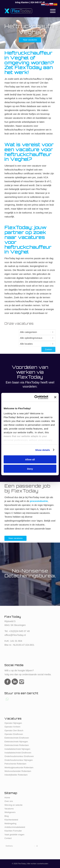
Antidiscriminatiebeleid (15, 827)
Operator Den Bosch (14, 731)
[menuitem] (51, 11)
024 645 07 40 (38, 2)
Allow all (30, 459)
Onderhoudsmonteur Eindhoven (19, 756)
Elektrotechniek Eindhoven (17, 738)
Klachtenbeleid (11, 820)
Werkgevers (10, 812)
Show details (43, 450)
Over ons (9, 801)
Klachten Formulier (13, 831)
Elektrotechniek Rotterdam (17, 745)
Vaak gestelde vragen (14, 835)
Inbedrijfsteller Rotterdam (16, 775)
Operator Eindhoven (14, 734)
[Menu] (51, 11)
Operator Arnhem (12, 727)
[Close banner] (55, 397)
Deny (30, 469)
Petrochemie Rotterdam (15, 764)
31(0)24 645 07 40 (20, 631)
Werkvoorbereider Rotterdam (18, 771)
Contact (8, 838)
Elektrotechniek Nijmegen (16, 742)
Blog (7, 816)
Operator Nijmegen (13, 723)
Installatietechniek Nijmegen (17, 749)
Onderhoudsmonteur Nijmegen (19, 760)
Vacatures (9, 809)
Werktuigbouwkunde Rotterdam (19, 768)
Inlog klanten (22, 2)
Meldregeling (10, 823)
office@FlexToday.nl (15, 635)
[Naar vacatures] (30, 40)
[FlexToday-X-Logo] (25, 11)
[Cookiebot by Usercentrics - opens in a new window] (36, 397)
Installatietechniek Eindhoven (18, 753)
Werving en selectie (13, 805)
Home (7, 798)
